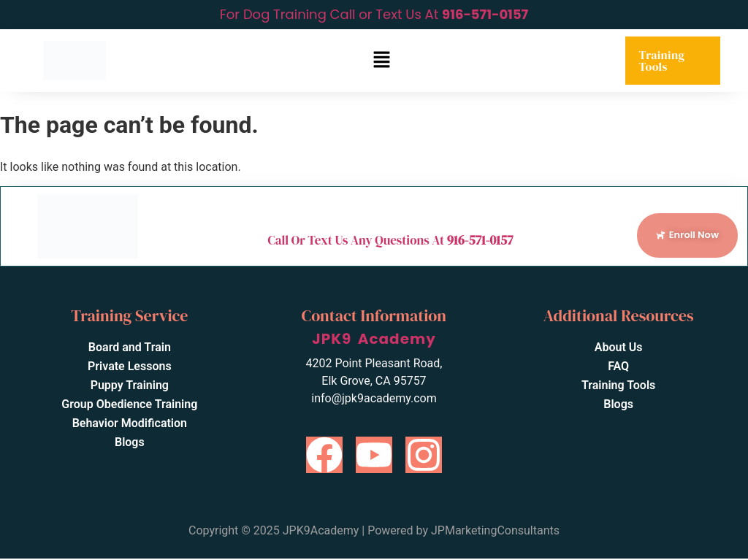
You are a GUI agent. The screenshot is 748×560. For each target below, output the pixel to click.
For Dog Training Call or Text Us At (374, 14)
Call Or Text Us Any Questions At (390, 241)
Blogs (130, 444)
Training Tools (661, 61)
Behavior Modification (130, 425)
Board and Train (130, 349)
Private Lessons (130, 368)
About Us (619, 349)
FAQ (618, 368)
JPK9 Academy (374, 340)
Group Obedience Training (129, 406)
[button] (381, 61)
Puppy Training (130, 387)
